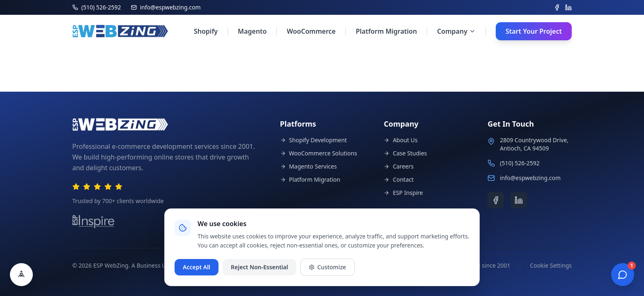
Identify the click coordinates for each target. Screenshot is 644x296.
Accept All (197, 267)
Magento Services (308, 166)
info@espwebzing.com (530, 178)
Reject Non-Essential (259, 267)
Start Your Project (534, 31)
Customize (327, 267)
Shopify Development (314, 140)
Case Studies (405, 153)
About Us (400, 140)
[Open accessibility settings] (21, 275)
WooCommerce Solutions (319, 153)
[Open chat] (623, 275)
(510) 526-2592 (520, 163)
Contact (399, 179)
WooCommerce (311, 31)
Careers (398, 166)
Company (456, 31)
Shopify (206, 31)
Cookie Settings (551, 265)
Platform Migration (386, 31)
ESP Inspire (403, 193)
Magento (252, 31)
